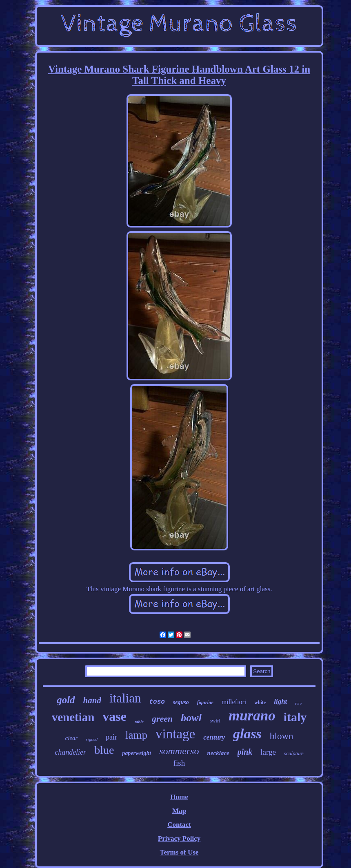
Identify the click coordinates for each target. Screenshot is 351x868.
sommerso (179, 751)
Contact (179, 825)
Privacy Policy (179, 838)
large (268, 752)
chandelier (70, 752)
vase (114, 716)
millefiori (234, 702)
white (260, 702)
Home (179, 797)
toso (157, 702)
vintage (175, 734)
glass (247, 734)
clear (72, 738)
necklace (218, 753)
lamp (136, 735)
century (214, 737)
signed (92, 739)
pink (245, 752)
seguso (181, 702)
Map (179, 811)
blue (104, 750)
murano (252, 716)
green (162, 719)
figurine (205, 702)
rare (298, 703)
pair (111, 737)
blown (282, 736)
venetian (73, 717)
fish (179, 763)
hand (92, 700)
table (139, 722)
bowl (191, 718)
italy (295, 717)
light (280, 701)
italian (125, 698)
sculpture (294, 753)
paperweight (137, 753)
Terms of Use (179, 852)
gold (66, 700)
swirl (215, 721)
